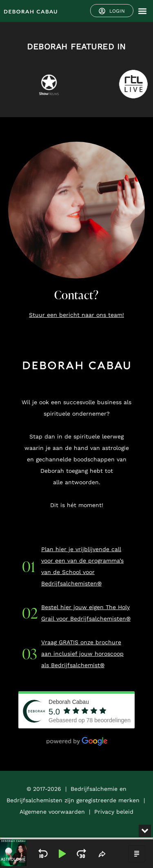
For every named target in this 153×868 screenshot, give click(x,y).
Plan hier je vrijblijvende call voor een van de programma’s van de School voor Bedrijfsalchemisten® (82, 566)
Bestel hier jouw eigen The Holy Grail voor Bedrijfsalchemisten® (86, 613)
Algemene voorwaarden (52, 812)
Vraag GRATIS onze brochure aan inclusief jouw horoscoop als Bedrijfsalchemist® (82, 654)
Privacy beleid (114, 812)
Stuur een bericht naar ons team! (76, 315)
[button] (142, 11)
